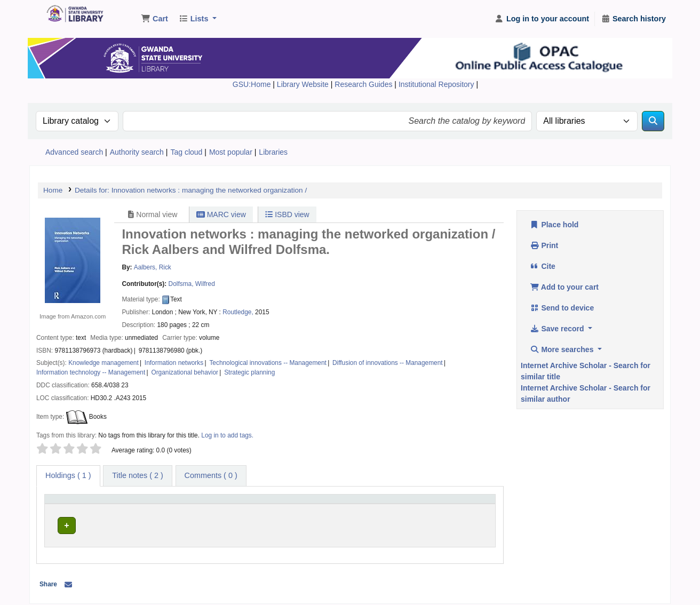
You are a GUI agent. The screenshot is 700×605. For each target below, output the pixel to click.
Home (53, 190)
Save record (558, 329)
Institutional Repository (437, 84)
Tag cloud (186, 152)
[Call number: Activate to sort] (339, 504)
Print (544, 245)
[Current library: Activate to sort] (197, 504)
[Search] (653, 121)
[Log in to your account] (542, 19)
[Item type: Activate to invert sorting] (90, 504)
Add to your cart (564, 287)
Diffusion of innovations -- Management (388, 363)
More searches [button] (563, 349)
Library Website (304, 84)
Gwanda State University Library (73, 15)
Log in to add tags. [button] (227, 435)
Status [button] (435, 504)
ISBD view (287, 214)
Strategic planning (249, 372)
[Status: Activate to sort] (458, 504)
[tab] (137, 476)
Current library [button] (164, 504)
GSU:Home (252, 84)
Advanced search (74, 152)
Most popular (231, 152)
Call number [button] (283, 504)
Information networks (174, 363)
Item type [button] (64, 504)
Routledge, (238, 312)
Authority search (137, 152)
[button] (154, 19)
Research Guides (364, 84)
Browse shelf (322, 523)
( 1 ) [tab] (68, 475)
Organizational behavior (185, 372)
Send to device (562, 308)
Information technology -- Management (91, 372)
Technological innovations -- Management (268, 363)
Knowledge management (104, 363)
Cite (543, 266)
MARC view (221, 214)
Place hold (554, 225)
